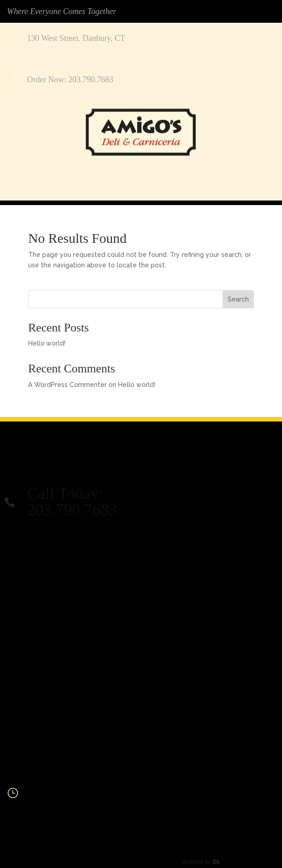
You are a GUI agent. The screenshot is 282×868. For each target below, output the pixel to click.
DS (200, 862)
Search (238, 299)
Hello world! (47, 343)
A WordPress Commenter (67, 385)
